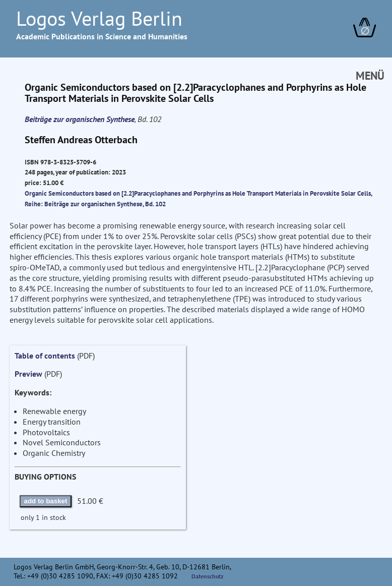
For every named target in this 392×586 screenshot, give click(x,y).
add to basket (46, 501)
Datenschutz (208, 576)
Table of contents (45, 356)
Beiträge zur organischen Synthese (80, 119)
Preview (28, 374)
